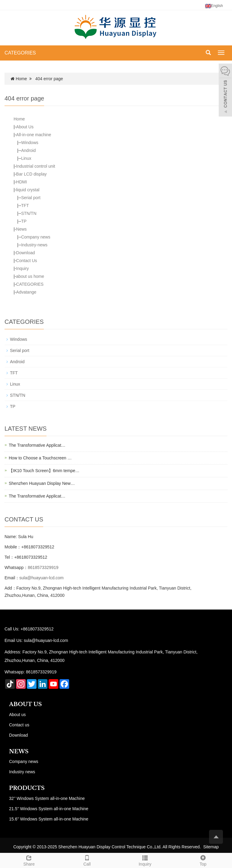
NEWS (19, 751)
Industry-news (34, 245)
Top (203, 860)
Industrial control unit (35, 166)
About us (17, 715)
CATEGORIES (20, 53)
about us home (30, 276)
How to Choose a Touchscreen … (40, 458)
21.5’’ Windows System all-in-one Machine (49, 809)
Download (25, 253)
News (21, 229)
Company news (36, 237)
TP (24, 221)
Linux (26, 158)
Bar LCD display (31, 174)
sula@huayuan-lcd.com (42, 578)
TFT (25, 205)
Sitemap (211, 847)
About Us (25, 127)
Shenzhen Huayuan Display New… (42, 483)
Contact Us (26, 261)
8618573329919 (43, 567)
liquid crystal (28, 190)
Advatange (26, 292)
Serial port (31, 198)
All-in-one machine (34, 135)
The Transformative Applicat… (37, 445)
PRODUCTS (27, 788)
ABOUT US (26, 704)
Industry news (22, 772)
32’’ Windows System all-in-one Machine (47, 798)
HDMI (21, 182)
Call (87, 860)
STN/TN (29, 213)
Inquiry (22, 268)
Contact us (19, 725)
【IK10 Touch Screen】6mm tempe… (44, 471)
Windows (30, 143)
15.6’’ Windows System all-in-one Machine (49, 819)
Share (29, 860)
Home (21, 79)
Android (28, 150)
